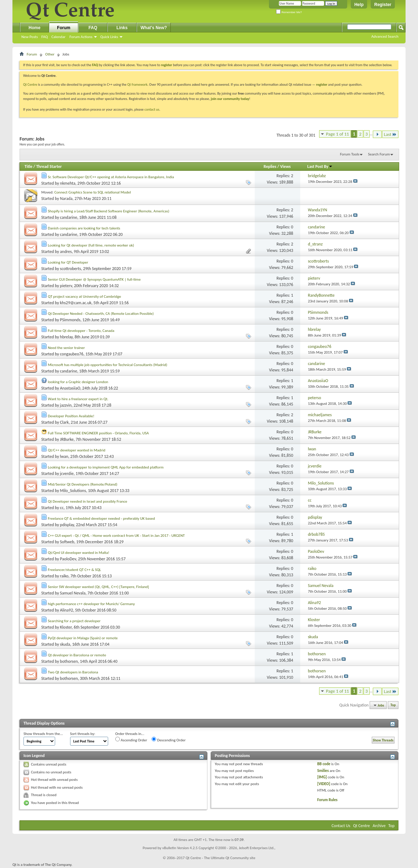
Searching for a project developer (74, 621)
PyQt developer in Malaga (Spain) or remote (83, 638)
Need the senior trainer (67, 348)
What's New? (154, 28)
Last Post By (320, 166)
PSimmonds (70, 320)
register (322, 84)
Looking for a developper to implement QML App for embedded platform (106, 467)
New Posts (30, 37)
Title (28, 166)
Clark (65, 422)
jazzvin (66, 405)
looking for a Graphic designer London (78, 382)
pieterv (66, 286)
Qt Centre (30, 84)
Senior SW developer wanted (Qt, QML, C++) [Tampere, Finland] (99, 587)
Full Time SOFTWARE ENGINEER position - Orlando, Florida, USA (99, 433)
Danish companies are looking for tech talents (84, 228)
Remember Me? (289, 12)
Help (359, 5)
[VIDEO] (324, 784)
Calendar (58, 37)
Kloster (66, 627)
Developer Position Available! (71, 416)
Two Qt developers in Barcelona (73, 672)
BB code (324, 764)
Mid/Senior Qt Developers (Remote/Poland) (83, 484)
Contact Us (341, 826)
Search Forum (379, 154)
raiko (64, 576)
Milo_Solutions (73, 491)
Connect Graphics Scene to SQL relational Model (93, 192)
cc (62, 508)
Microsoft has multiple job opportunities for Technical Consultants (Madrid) (108, 365)
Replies (270, 166)
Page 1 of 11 (337, 134)
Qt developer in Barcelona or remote (77, 655)
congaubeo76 (72, 354)
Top (393, 705)
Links (122, 28)
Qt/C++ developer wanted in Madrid (77, 450)
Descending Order (169, 740)
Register (383, 5)
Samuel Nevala (73, 593)
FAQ (44, 37)
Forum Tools (350, 154)
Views (285, 166)
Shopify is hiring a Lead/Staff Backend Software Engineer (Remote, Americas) (109, 211)
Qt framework (137, 84)
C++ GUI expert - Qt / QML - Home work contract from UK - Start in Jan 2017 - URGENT (117, 536)
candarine (69, 217)
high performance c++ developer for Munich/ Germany (91, 604)
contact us (152, 109)
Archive (379, 826)
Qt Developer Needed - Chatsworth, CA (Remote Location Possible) (101, 314)
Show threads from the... (43, 734)
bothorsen (69, 661)
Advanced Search (385, 36)
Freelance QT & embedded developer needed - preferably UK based (102, 518)
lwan (64, 456)
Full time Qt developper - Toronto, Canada (81, 331)
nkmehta (68, 183)
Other (50, 54)
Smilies (323, 771)
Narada (66, 199)
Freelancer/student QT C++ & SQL (75, 570)
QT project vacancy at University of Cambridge (85, 297)
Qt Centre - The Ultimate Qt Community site (221, 858)
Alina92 (67, 610)
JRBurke (67, 439)
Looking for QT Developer (68, 262)
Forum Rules (327, 800)
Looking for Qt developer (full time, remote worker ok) (91, 245)
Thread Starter (49, 166)
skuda (65, 644)
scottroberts (71, 269)
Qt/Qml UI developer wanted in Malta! (79, 553)
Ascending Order (131, 740)
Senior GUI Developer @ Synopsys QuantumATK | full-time (94, 279)
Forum (64, 28)
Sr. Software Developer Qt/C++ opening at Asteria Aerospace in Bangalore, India (111, 177)
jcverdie (67, 473)
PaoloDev (68, 559)
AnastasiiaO (70, 388)
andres (66, 252)
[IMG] (322, 777)
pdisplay (67, 525)
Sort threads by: (83, 734)
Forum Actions (81, 37)
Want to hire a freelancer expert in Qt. (78, 399)
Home (34, 28)
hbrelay (66, 337)
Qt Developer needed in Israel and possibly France (88, 501)
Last (390, 134)
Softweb (67, 542)
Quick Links (109, 37)
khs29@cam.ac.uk (76, 303)
